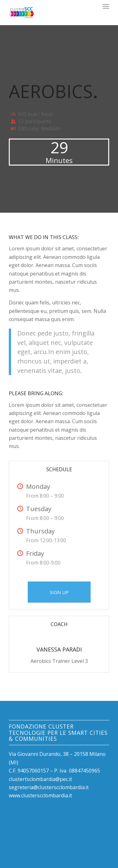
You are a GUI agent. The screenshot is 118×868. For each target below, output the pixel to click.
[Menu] (106, 6)
